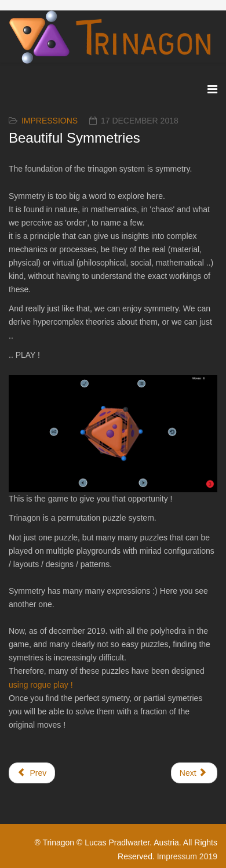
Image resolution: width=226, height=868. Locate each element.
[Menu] (212, 90)
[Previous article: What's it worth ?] (32, 773)
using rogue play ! (42, 685)
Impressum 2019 (187, 856)
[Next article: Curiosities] (194, 773)
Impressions (50, 121)
